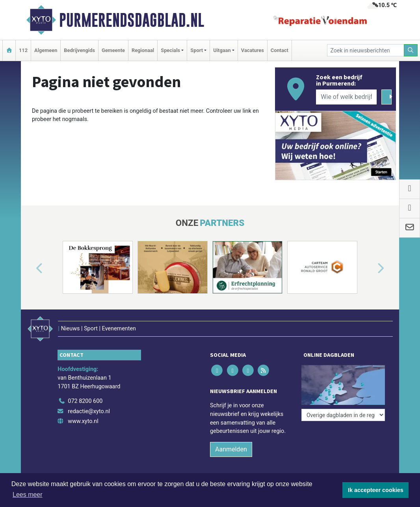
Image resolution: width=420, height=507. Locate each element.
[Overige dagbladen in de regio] (343, 415)
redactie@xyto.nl (89, 411)
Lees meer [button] (28, 495)
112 (23, 50)
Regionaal (143, 50)
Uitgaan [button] (222, 50)
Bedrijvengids (79, 50)
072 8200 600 (85, 401)
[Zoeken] (411, 50)
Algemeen (46, 50)
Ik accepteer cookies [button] (376, 490)
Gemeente (113, 50)
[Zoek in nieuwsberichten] (366, 50)
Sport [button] (197, 50)
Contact (280, 50)
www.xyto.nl (83, 421)
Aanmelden (231, 449)
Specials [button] (170, 50)
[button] (30, 269)
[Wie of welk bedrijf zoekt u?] (346, 97)
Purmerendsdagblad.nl (132, 20)
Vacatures (253, 50)
